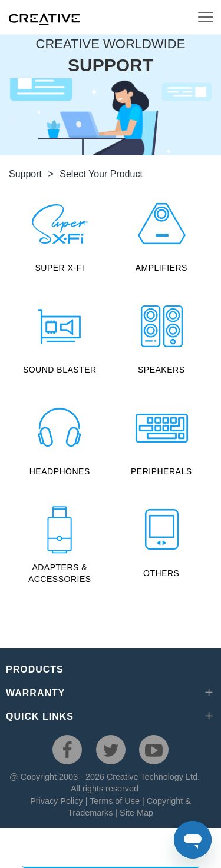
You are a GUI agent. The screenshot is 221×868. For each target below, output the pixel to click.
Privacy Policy (57, 801)
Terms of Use (115, 801)
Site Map (136, 813)
